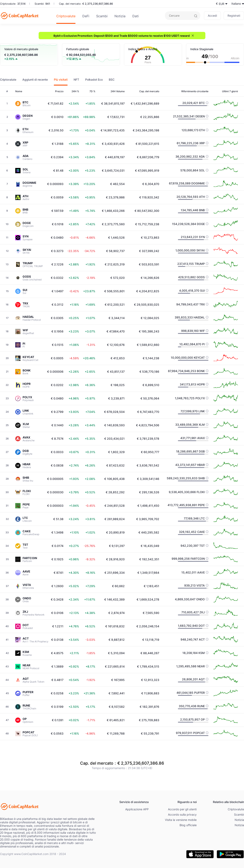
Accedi (212, 16)
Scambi (102, 16)
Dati (136, 16)
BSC (112, 80)
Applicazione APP (137, 809)
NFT (76, 80)
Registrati (234, 16)
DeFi (86, 16)
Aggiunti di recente (35, 80)
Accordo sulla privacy (182, 814)
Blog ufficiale (188, 825)
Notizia (120, 16)
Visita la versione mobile (181, 820)
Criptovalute (66, 16)
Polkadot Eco (94, 80)
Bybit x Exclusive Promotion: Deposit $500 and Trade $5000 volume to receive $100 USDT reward (122, 36)
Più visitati (61, 80)
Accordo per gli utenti (182, 809)
